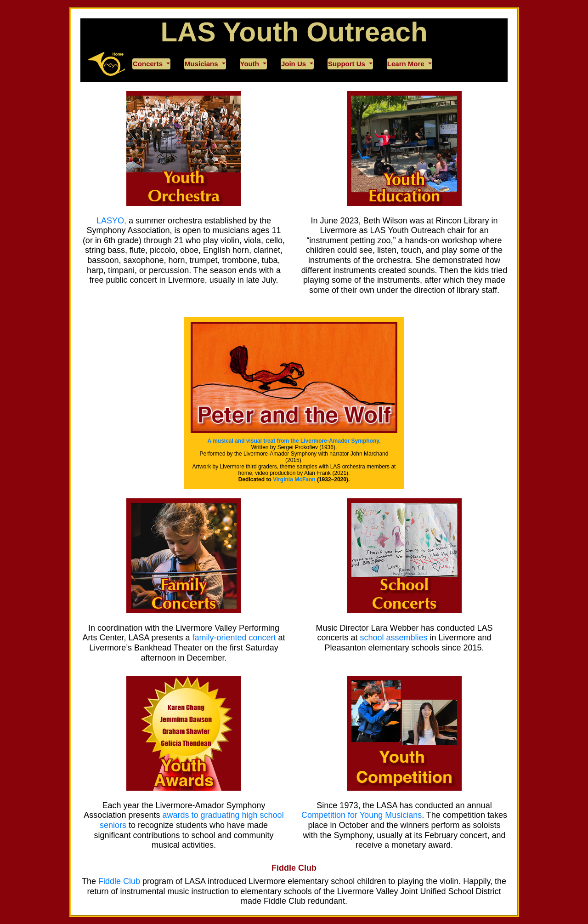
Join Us (294, 64)
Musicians (202, 64)
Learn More (407, 64)
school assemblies (393, 638)
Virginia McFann (294, 479)
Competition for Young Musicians (362, 815)
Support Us (348, 64)
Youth (251, 64)
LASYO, (111, 221)
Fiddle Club (294, 868)
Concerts (149, 64)
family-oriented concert (234, 638)
